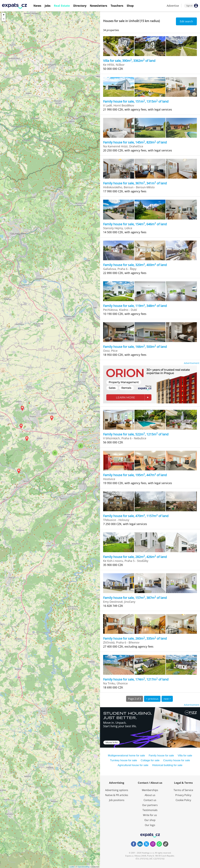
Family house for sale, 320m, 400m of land (135, 265)
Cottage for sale (150, 760)
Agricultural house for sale (133, 765)
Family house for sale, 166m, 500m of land (135, 347)
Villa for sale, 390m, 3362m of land (129, 61)
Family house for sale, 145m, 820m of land (135, 142)
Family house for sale (161, 756)
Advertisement (192, 363)
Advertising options (117, 790)
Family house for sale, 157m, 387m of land (135, 598)
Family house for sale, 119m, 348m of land (135, 306)
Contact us (150, 800)
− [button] (4, 19)
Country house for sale (177, 760)
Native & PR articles (117, 795)
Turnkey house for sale (123, 760)
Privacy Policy (183, 795)
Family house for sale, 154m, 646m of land (135, 224)
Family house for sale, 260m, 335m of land (135, 638)
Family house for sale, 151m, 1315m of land (136, 101)
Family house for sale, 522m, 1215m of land (136, 434)
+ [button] (4, 15)
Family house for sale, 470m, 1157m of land (136, 516)
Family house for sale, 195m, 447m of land (135, 475)
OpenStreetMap (84, 867)
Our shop (150, 820)
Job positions (117, 800)
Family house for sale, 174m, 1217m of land (136, 679)
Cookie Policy (183, 800)
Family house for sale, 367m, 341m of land (135, 183)
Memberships (150, 790)
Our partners (150, 805)
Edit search (186, 21)
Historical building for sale (167, 765)
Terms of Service (183, 790)
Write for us (150, 815)
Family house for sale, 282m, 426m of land (135, 557)
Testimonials (150, 810)
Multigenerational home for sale (126, 756)
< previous (152, 699)
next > (167, 699)
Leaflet (72, 867)
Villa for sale (185, 756)
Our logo (150, 825)
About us (150, 795)
